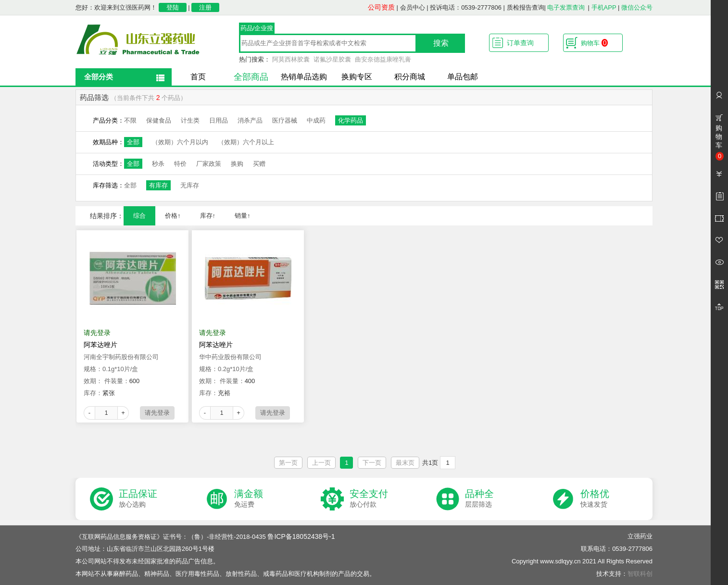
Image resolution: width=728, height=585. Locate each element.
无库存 (190, 185)
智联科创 (640, 574)
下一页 (372, 463)
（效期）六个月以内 (180, 142)
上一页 (321, 463)
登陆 (173, 7)
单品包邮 (463, 77)
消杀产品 (250, 120)
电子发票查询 (566, 7)
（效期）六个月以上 (246, 142)
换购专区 (357, 77)
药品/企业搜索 (257, 29)
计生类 (190, 120)
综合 (139, 216)
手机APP (604, 7)
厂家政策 (209, 164)
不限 (130, 120)
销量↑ (243, 216)
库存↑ (208, 216)
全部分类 (99, 77)
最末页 (405, 463)
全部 (133, 142)
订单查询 (520, 43)
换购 (237, 164)
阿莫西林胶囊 (291, 59)
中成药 (316, 120)
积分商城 (410, 77)
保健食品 (159, 120)
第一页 (288, 463)
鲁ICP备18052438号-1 (301, 536)
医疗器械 (285, 120)
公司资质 (381, 7)
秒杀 (158, 164)
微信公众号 (637, 7)
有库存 (158, 185)
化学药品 (351, 120)
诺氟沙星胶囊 (332, 59)
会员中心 (413, 7)
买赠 (259, 164)
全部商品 (251, 77)
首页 (198, 77)
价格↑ (173, 216)
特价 (180, 164)
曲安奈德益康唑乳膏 (383, 59)
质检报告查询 (526, 7)
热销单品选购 (304, 77)
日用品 (219, 120)
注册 (205, 7)
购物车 (594, 43)
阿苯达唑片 (100, 345)
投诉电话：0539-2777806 (466, 7)
